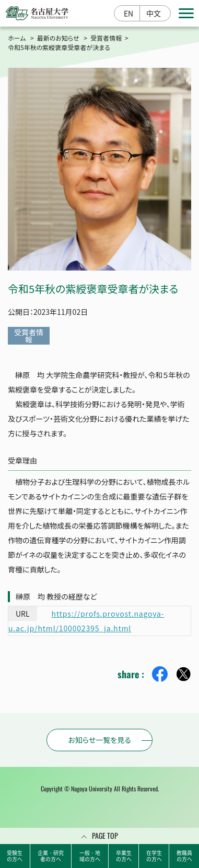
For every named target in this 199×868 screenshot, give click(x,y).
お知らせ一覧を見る (99, 740)
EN (128, 13)
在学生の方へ (154, 856)
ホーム (17, 38)
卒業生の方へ (124, 856)
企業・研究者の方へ (51, 856)
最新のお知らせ (58, 38)
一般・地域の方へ (90, 856)
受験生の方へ (15, 856)
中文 (154, 13)
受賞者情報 (106, 38)
